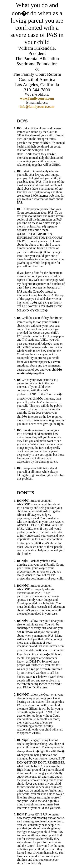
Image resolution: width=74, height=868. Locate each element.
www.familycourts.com (37, 98)
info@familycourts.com (37, 107)
